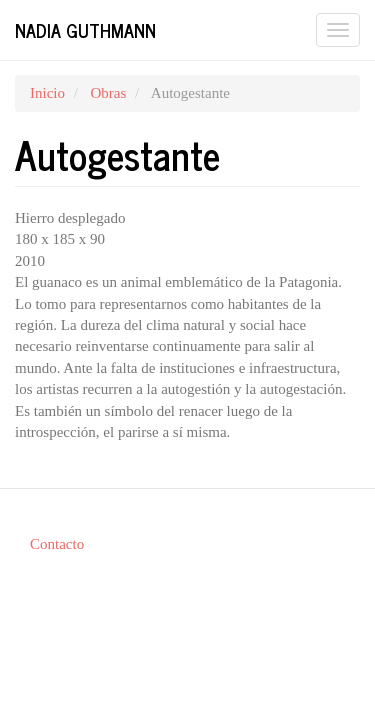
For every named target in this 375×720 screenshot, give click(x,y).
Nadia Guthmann (85, 30)
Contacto (57, 544)
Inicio (47, 93)
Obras (108, 93)
